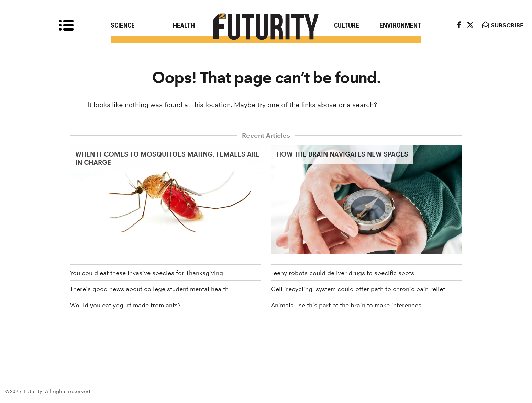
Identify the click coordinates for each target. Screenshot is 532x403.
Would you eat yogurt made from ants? (125, 305)
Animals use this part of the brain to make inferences (346, 305)
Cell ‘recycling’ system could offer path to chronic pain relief (358, 289)
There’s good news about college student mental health (149, 289)
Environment (400, 25)
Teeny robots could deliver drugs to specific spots (343, 273)
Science (123, 25)
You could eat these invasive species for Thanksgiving (147, 273)
